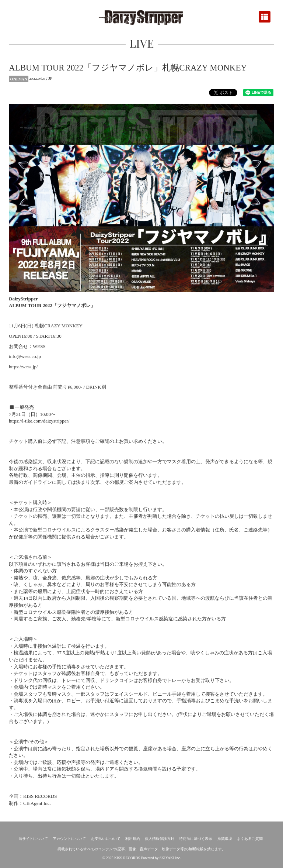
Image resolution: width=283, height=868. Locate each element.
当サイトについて (33, 839)
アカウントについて (69, 839)
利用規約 (133, 839)
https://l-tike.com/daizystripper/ (39, 421)
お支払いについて (106, 839)
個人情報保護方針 (160, 839)
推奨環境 (225, 839)
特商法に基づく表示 (196, 839)
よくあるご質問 (250, 839)
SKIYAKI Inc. (170, 858)
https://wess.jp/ (23, 367)
